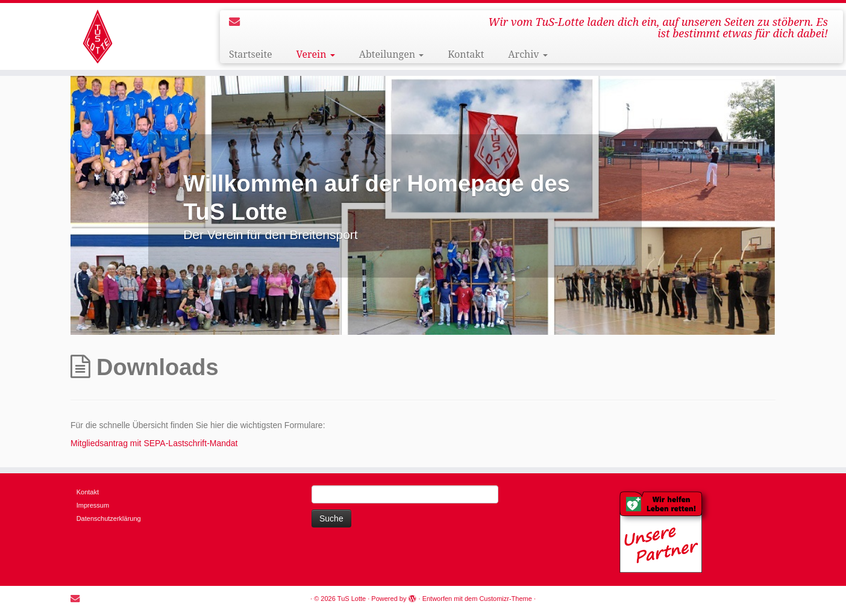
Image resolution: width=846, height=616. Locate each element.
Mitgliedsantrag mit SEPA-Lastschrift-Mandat (154, 443)
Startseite (251, 54)
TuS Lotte (352, 599)
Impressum (93, 505)
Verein (316, 54)
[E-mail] (238, 22)
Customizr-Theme (505, 599)
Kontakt (466, 54)
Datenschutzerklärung (109, 518)
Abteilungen (392, 54)
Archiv (528, 54)
